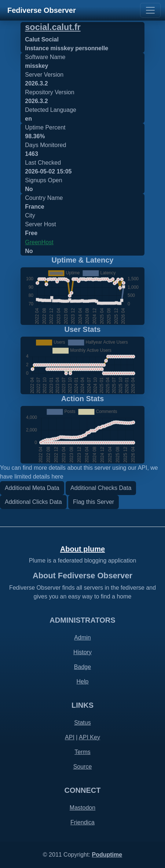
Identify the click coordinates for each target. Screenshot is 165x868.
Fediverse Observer (42, 10)
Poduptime (107, 855)
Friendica (82, 822)
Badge (82, 667)
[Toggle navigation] (150, 10)
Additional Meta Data (32, 488)
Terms (82, 752)
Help (83, 682)
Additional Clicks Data (33, 502)
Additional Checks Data (101, 488)
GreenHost (39, 242)
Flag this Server (93, 502)
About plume (82, 549)
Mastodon (82, 808)
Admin (82, 638)
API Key (89, 737)
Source (83, 767)
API (70, 737)
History (82, 652)
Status (82, 723)
